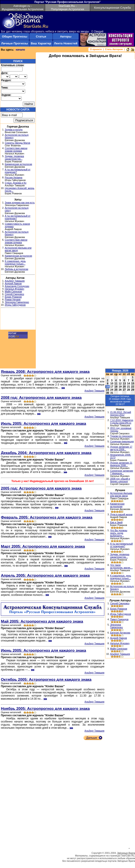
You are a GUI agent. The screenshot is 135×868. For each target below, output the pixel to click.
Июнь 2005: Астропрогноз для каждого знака (44, 650)
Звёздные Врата (126, 853)
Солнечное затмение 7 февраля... (122, 472)
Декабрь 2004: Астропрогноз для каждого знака (46, 453)
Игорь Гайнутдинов (15, 305)
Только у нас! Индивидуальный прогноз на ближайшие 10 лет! (52, 481)
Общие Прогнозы (15, 36)
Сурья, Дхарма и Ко (16, 183)
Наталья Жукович (15, 289)
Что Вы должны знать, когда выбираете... (119, 533)
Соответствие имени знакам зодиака (16, 150)
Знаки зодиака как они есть (20, 203)
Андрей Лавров (13, 283)
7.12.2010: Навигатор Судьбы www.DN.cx (122, 421)
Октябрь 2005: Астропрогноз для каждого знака (46, 679)
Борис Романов (13, 297)
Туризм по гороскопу (121, 436)
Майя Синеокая (13, 291)
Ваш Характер (41, 43)
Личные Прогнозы (14, 43)
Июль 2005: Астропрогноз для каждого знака (44, 423)
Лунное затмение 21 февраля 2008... (121, 464)
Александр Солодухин (17, 286)
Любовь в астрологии (17, 269)
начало (20, 50)
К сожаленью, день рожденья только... (15, 262)
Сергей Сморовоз (14, 294)
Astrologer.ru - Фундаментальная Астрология (23, 8)
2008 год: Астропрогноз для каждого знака (41, 398)
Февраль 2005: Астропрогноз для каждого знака (47, 517)
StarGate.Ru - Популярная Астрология (68, 8)
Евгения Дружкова (120, 633)
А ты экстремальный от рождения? (121, 545)
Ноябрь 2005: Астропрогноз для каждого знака (45, 709)
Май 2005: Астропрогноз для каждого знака (42, 621)
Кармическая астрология (18, 164)
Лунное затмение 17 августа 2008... (121, 448)
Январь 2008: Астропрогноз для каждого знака (45, 372)
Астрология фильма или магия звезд (121, 494)
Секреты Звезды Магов (18, 143)
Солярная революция (122, 441)
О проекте (96, 49)
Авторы (66, 36)
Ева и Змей (116, 522)
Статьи (41, 36)
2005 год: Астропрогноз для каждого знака (41, 488)
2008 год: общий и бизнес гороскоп (120, 480)
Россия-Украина (14, 177)
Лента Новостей (66, 43)
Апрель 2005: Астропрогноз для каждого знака (45, 575)
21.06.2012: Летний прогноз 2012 (121, 413)
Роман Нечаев (13, 299)
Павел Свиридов (119, 619)
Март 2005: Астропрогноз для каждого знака (43, 546)
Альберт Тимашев (15, 281)
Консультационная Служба (112, 8)
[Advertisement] (18, 319)
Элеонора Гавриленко (17, 302)
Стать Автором (114, 49)
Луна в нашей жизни (121, 514)
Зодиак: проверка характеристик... (14, 157)
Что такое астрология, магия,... (121, 566)
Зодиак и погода (14, 130)
